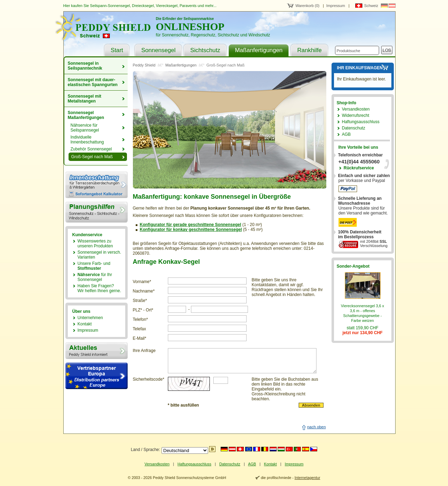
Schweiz (371, 6)
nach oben (316, 427)
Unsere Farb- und (94, 266)
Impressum (336, 6)
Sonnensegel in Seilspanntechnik (85, 66)
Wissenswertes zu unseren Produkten (95, 244)
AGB (346, 134)
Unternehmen (90, 318)
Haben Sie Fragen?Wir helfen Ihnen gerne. (99, 288)
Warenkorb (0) (308, 6)
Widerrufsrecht (356, 115)
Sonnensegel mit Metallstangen (85, 99)
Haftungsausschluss (361, 122)
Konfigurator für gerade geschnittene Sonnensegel (191, 225)
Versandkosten (356, 109)
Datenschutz (354, 128)
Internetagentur (307, 478)
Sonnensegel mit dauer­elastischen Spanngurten (93, 82)
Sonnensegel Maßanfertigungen (86, 115)
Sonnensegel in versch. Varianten (99, 255)
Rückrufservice (359, 168)
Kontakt (85, 324)
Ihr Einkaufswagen (360, 68)
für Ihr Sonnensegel (95, 277)
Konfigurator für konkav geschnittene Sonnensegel (191, 230)
